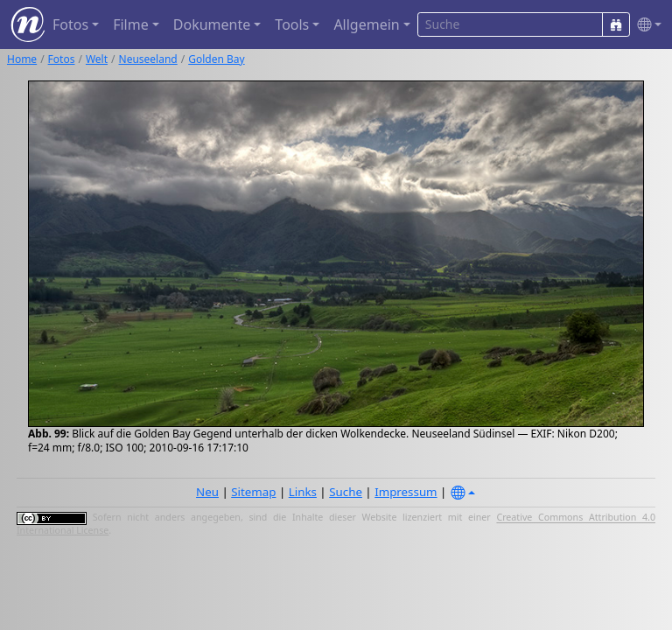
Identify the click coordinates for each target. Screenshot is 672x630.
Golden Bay (216, 59)
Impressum (406, 492)
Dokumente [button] (212, 24)
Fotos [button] (70, 24)
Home (22, 59)
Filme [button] (131, 24)
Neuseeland (148, 59)
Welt (97, 59)
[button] (646, 25)
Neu (207, 492)
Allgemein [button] (366, 24)
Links (303, 492)
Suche (346, 492)
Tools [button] (292, 24)
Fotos (62, 59)
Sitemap (253, 492)
